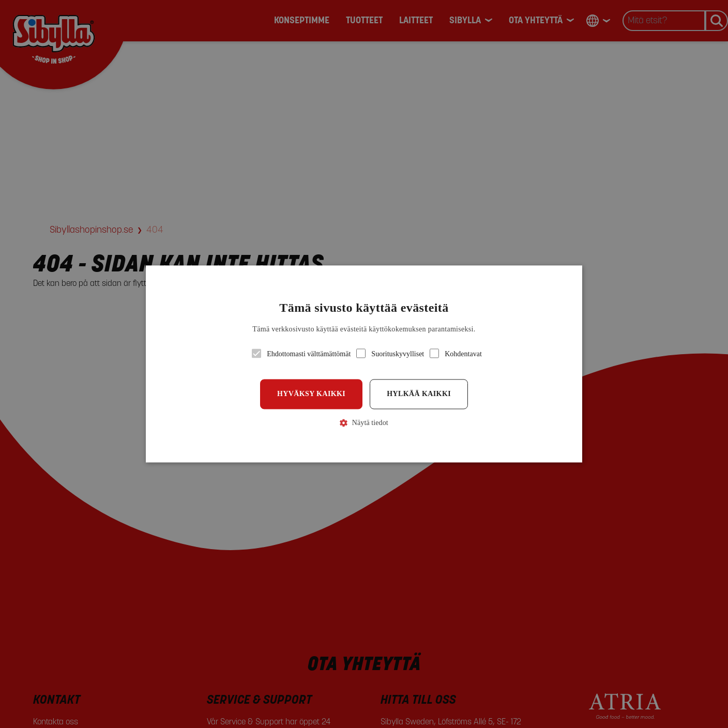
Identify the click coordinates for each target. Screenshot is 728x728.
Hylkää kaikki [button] (419, 394)
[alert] (364, 364)
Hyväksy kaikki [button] (311, 394)
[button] (364, 364)
